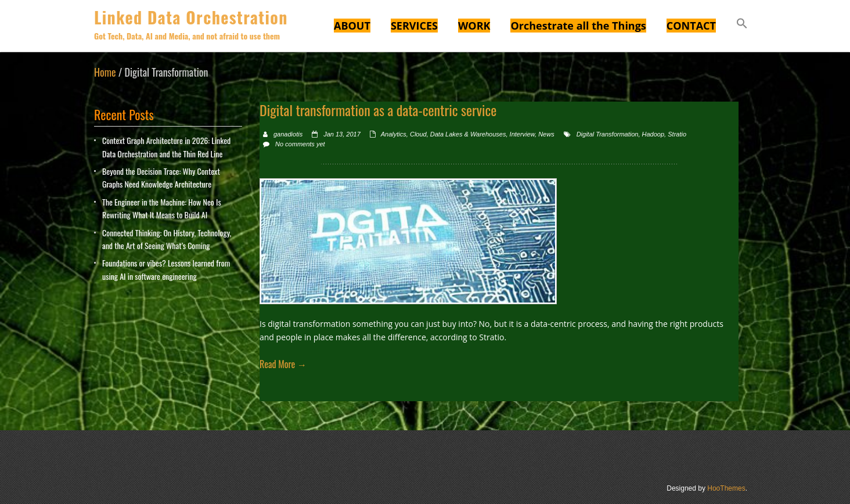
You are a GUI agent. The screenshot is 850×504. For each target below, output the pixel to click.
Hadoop (653, 134)
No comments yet (300, 144)
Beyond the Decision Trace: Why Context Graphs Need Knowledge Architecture (161, 177)
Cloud (418, 134)
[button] (742, 25)
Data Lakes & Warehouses (468, 134)
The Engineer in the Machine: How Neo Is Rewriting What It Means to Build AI (162, 208)
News (546, 134)
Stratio (677, 134)
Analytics (394, 134)
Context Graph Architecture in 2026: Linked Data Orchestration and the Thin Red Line (166, 147)
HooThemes (726, 488)
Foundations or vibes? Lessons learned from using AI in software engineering (166, 269)
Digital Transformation (608, 134)
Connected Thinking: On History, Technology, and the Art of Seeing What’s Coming (167, 239)
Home (105, 72)
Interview (522, 134)
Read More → (283, 364)
